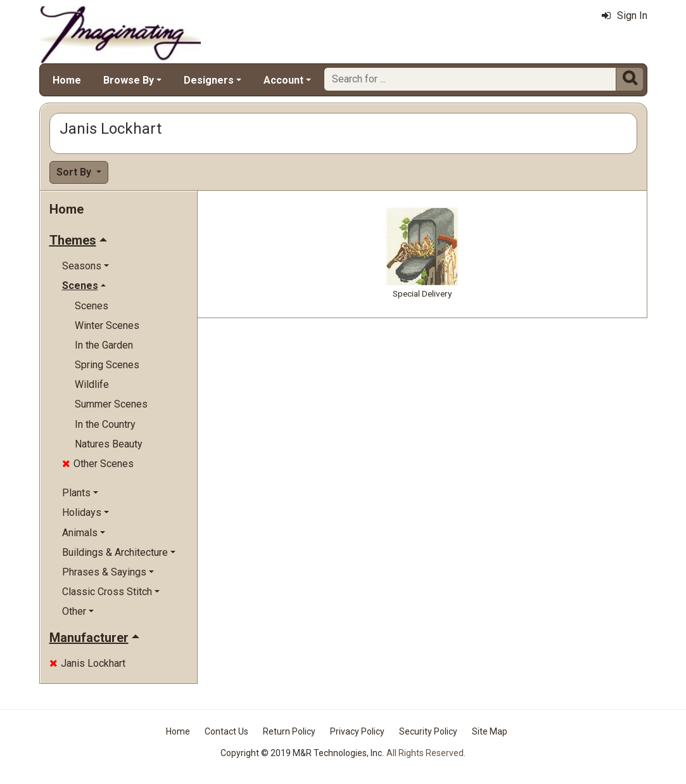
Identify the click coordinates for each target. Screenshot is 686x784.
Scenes (92, 306)
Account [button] (283, 80)
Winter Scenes (107, 325)
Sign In (625, 16)
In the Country (105, 424)
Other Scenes (98, 464)
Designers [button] (209, 80)
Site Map (490, 731)
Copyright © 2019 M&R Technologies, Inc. (302, 753)
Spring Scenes (107, 365)
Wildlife (92, 384)
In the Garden (104, 345)
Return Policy (289, 731)
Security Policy (428, 731)
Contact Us (226, 731)
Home (67, 80)
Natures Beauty (109, 444)
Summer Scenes (111, 404)
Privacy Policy (357, 731)
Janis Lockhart (87, 663)
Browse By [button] (129, 80)
